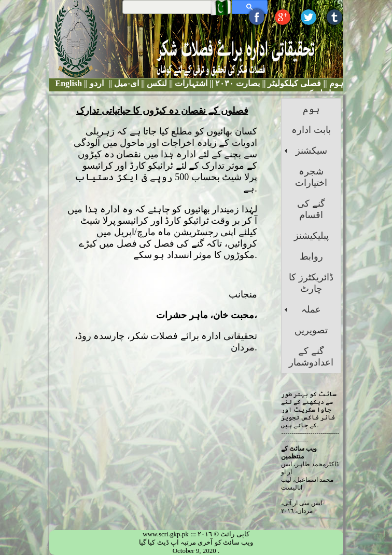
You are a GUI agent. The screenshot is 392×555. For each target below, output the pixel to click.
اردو (97, 83)
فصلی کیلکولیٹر (293, 83)
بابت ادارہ (311, 130)
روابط (311, 256)
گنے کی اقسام (311, 209)
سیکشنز (311, 151)
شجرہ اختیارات (311, 177)
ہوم (335, 83)
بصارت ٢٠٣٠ (236, 83)
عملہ (311, 309)
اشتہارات (190, 83)
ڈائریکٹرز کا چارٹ (311, 283)
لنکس (156, 83)
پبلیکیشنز (311, 236)
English (69, 83)
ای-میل (125, 83)
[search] (178, 6)
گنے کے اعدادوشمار (311, 357)
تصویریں (311, 330)
